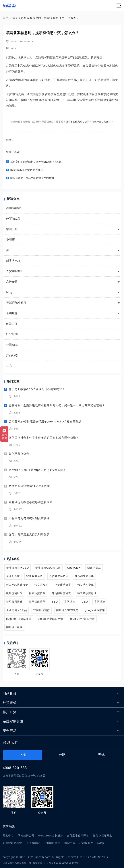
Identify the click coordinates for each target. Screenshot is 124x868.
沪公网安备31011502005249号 (61, 863)
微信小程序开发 (103, 836)
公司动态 (12, 345)
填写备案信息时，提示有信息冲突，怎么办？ (89, 122)
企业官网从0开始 (17, 610)
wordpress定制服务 (51, 836)
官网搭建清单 (37, 602)
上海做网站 (33, 843)
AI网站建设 (13, 208)
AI (8, 250)
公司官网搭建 (14, 602)
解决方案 (12, 324)
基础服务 (12, 313)
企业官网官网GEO (18, 568)
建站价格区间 (14, 593)
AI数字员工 (94, 568)
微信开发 (12, 229)
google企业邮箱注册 (19, 619)
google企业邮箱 (95, 610)
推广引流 (10, 712)
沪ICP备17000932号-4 (94, 857)
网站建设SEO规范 (67, 610)
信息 (15, 18)
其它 (9, 366)
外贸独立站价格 (84, 576)
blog (9, 292)
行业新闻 (12, 334)
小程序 (11, 239)
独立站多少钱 (86, 585)
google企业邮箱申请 (50, 619)
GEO (85, 602)
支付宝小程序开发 (78, 836)
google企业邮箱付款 (82, 619)
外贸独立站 (13, 219)
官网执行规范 (42, 610)
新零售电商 (13, 261)
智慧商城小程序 (16, 303)
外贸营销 (10, 703)
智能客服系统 (34, 576)
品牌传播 (12, 282)
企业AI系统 (13, 576)
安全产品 (10, 731)
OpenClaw (74, 568)
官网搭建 (100, 602)
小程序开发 (86, 843)
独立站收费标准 (87, 593)
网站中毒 (70, 843)
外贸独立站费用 (59, 576)
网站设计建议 (14, 627)
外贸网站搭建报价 (17, 585)
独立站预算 (41, 585)
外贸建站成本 (63, 585)
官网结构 (70, 602)
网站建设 (10, 694)
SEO (55, 602)
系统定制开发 (13, 721)
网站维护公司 (26, 836)
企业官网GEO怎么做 (48, 568)
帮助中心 (8, 836)
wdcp (101, 843)
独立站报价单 (37, 593)
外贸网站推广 (15, 271)
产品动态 (12, 355)
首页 (6, 18)
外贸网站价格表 (61, 593)
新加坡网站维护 (12, 843)
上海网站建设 (52, 843)
